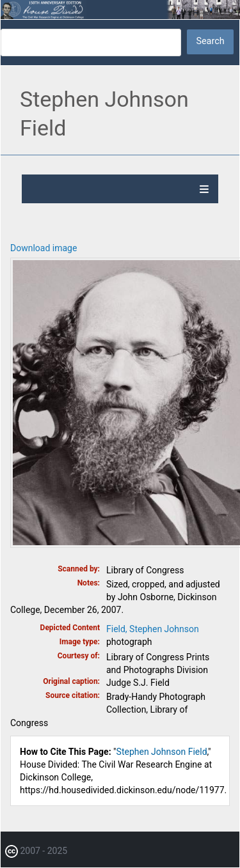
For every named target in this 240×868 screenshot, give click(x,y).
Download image (44, 248)
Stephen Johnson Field (162, 752)
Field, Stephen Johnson (153, 629)
